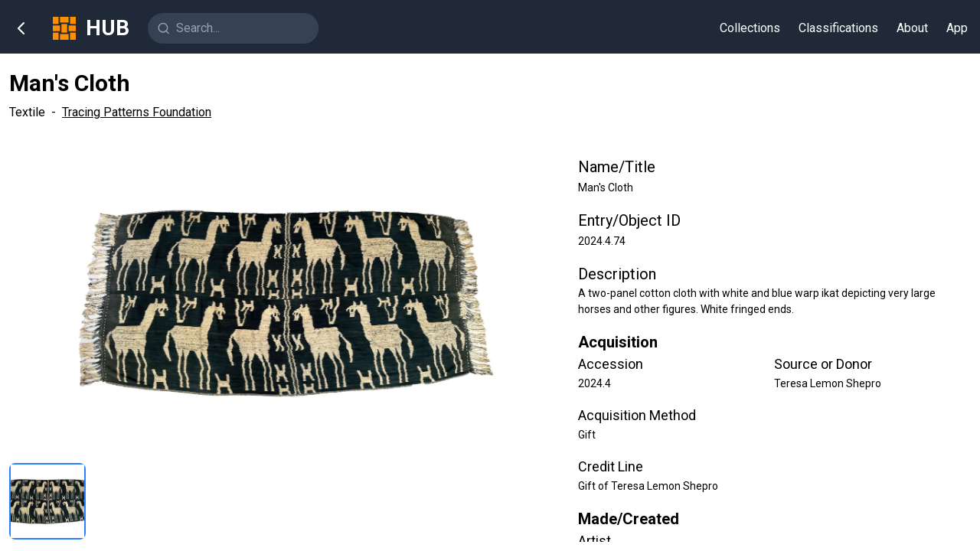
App (957, 28)
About (912, 28)
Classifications (838, 28)
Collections (750, 28)
